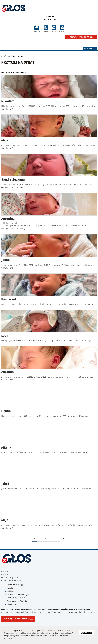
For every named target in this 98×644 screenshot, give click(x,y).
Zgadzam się (88, 633)
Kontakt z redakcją (15, 585)
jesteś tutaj (6, 56)
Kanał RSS (11, 604)
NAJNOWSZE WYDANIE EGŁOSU (81, 37)
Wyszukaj (90, 48)
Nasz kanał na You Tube (17, 601)
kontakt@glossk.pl (11, 578)
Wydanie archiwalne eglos (18, 595)
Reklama (11, 591)
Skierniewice (50, 20)
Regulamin (12, 588)
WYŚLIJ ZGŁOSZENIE (15, 619)
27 (57, 539)
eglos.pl (50, 17)
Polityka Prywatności (16, 598)
